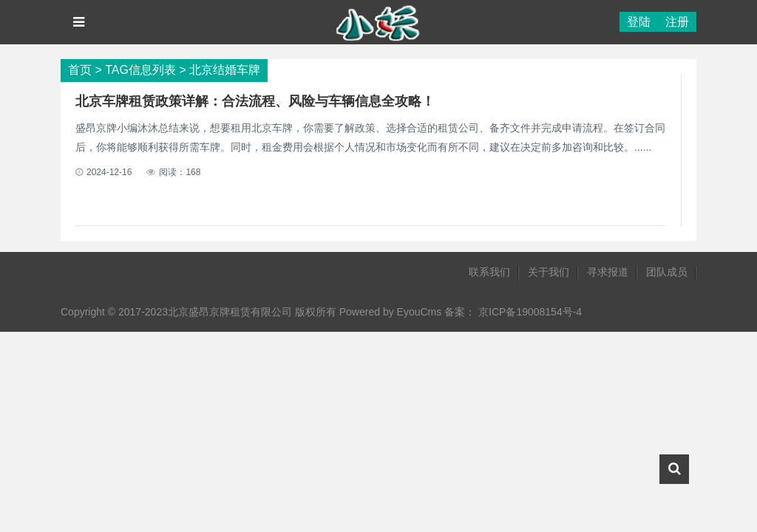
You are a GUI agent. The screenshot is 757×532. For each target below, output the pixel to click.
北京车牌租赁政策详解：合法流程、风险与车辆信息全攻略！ (255, 101)
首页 (80, 70)
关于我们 (549, 272)
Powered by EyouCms (389, 312)
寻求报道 (608, 272)
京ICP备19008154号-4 (530, 312)
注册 (677, 22)
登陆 (639, 22)
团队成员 (667, 272)
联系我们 (489, 272)
